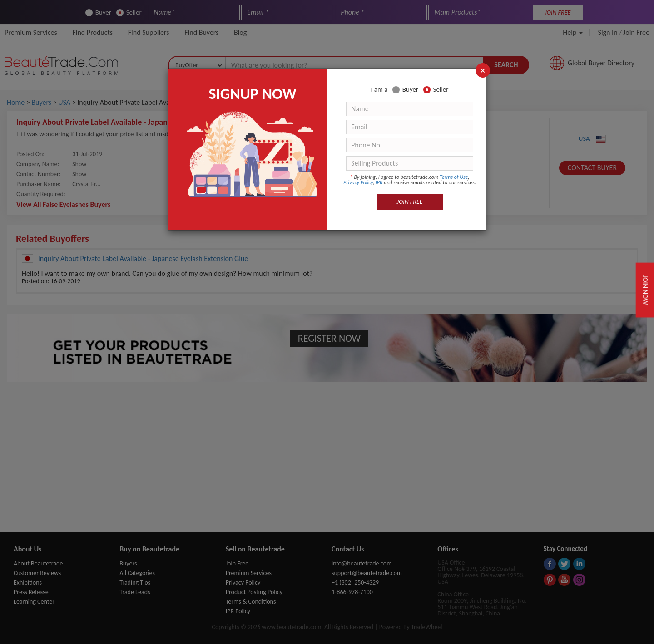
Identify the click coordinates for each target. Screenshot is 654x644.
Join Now (645, 290)
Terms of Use (454, 177)
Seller (436, 90)
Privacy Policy (358, 182)
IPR (379, 182)
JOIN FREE (410, 202)
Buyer (405, 90)
